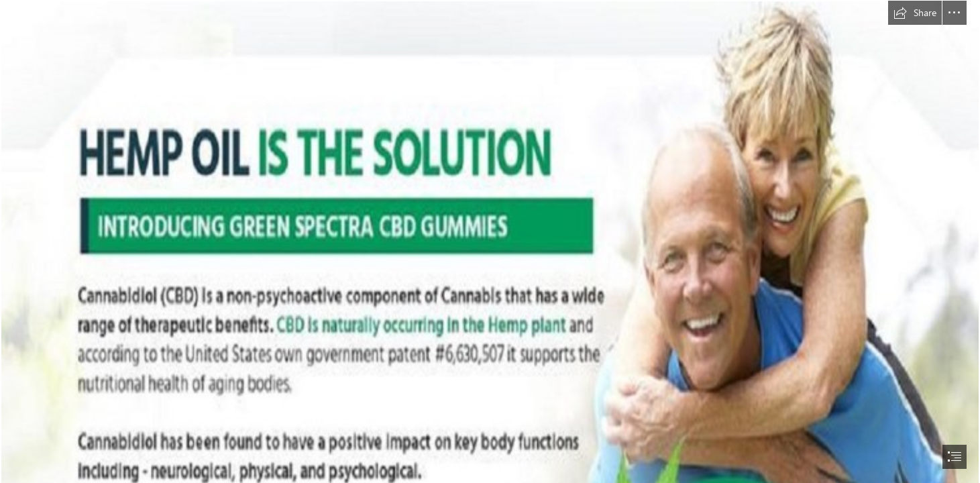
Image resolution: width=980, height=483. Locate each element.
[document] (490, 241)
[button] (915, 13)
